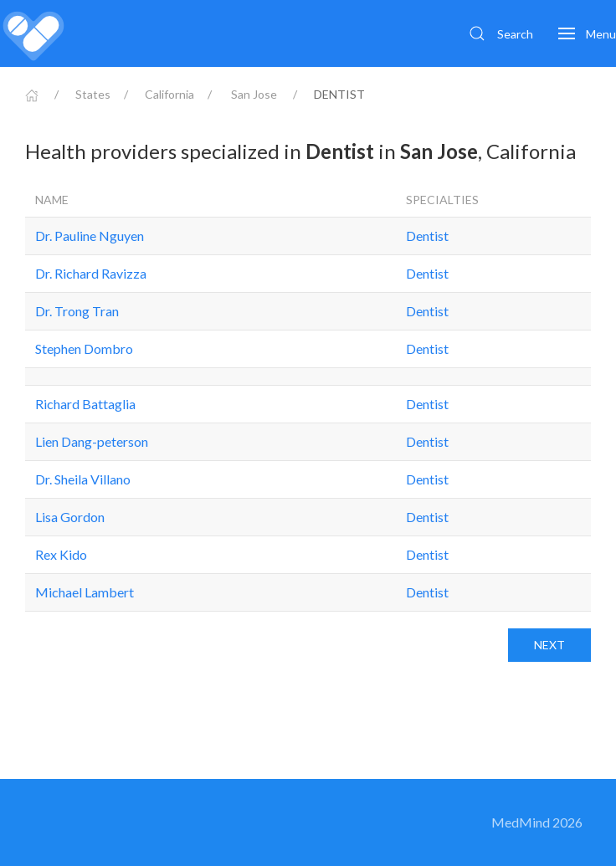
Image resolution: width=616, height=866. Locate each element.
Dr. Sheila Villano (83, 479)
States (93, 94)
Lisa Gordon (70, 517)
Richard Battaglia (85, 404)
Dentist (427, 236)
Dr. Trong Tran (77, 311)
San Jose (254, 94)
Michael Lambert (85, 592)
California (169, 94)
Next (549, 645)
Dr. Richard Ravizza (91, 273)
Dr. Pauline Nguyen (90, 236)
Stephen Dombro (84, 348)
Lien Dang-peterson (92, 441)
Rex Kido (61, 554)
